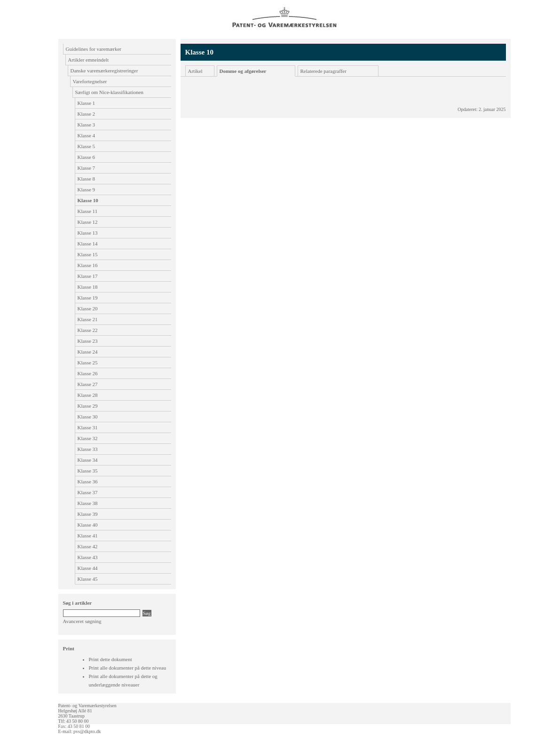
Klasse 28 (88, 395)
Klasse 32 (88, 438)
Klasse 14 (88, 244)
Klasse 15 (88, 254)
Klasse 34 (88, 460)
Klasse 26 (88, 373)
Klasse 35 (88, 471)
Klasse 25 (88, 363)
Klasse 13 (88, 233)
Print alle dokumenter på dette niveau (128, 668)
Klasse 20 (88, 308)
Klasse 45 (88, 579)
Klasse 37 (88, 492)
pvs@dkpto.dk (87, 731)
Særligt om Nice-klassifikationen (109, 92)
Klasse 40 (88, 525)
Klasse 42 (88, 546)
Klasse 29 (88, 406)
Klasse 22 (88, 330)
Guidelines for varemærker (94, 49)
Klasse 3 (87, 125)
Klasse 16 (88, 265)
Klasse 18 (88, 287)
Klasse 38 (88, 503)
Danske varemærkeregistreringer (104, 71)
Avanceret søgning (82, 621)
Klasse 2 (87, 114)
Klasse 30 (88, 417)
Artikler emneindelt (88, 60)
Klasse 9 (87, 189)
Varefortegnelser (90, 81)
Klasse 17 (88, 276)
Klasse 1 (87, 103)
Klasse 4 (87, 135)
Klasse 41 (88, 536)
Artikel (195, 71)
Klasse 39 (88, 514)
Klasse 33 (88, 449)
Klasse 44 (88, 568)
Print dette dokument (110, 659)
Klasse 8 (87, 179)
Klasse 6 (87, 157)
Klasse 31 (88, 427)
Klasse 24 (88, 352)
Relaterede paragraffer (323, 71)
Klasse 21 (88, 319)
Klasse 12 (88, 222)
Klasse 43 (88, 557)
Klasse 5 (87, 146)
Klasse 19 (88, 298)
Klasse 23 (88, 341)
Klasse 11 (88, 211)
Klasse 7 (87, 168)
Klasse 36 (88, 481)
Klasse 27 (88, 384)
